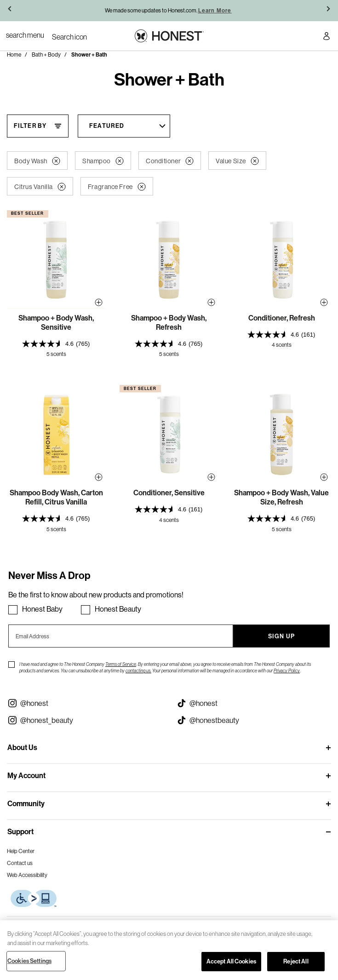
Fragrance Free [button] (117, 187)
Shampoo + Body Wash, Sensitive (56, 323)
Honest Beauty (118, 609)
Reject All (296, 961)
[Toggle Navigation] (25, 35)
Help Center (21, 851)
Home (14, 54)
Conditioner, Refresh (282, 318)
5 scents (56, 354)
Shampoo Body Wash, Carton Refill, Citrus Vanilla (56, 497)
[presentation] (56, 344)
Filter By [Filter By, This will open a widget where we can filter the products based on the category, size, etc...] (30, 126)
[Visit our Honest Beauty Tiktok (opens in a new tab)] (254, 720)
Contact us (20, 863)
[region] (169, 950)
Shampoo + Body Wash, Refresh (169, 323)
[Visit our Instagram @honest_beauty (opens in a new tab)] (85, 720)
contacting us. (138, 671)
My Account (26, 776)
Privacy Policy (287, 671)
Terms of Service (121, 664)
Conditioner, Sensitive (169, 493)
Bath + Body (46, 54)
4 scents (282, 345)
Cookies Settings (29, 961)
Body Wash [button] (37, 161)
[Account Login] (327, 37)
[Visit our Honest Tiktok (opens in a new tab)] (254, 703)
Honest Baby (42, 609)
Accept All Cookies (231, 961)
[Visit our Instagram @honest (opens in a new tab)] (85, 703)
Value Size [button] (237, 161)
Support (20, 832)
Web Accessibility (27, 875)
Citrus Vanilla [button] (40, 187)
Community (26, 804)
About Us (22, 748)
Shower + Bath (89, 55)
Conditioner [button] (170, 161)
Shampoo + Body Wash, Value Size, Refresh (281, 497)
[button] (11, 11)
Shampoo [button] (103, 161)
